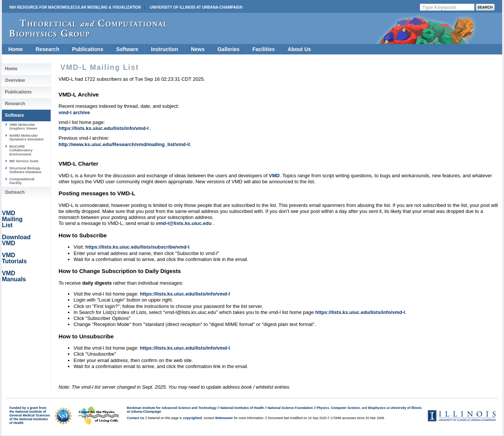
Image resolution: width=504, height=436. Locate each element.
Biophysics (377, 408)
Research (47, 49)
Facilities (263, 49)
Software (127, 49)
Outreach (15, 192)
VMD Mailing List (12, 219)
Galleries (228, 49)
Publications (88, 49)
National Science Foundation (290, 408)
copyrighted (192, 418)
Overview (15, 80)
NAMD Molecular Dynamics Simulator (27, 137)
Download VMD (16, 240)
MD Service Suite (24, 161)
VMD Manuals (14, 276)
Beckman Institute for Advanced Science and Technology (172, 408)
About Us (299, 49)
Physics (323, 408)
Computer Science (345, 408)
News (198, 49)
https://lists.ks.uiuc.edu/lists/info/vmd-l (104, 128)
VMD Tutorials (14, 258)
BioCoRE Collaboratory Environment (21, 150)
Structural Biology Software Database (25, 170)
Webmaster (224, 418)
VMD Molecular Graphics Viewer (23, 126)
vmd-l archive (74, 112)
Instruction (164, 49)
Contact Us (135, 418)
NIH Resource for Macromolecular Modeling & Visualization (75, 7)
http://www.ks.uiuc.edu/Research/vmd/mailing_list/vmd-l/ (124, 144)
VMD (274, 176)
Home (16, 49)
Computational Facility (22, 181)
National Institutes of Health (242, 408)
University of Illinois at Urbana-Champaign (196, 7)
